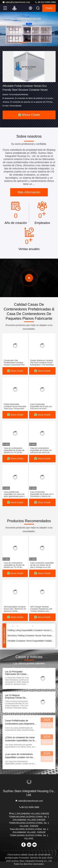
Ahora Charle (29, 115)
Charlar (49, 8)
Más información (29, 192)
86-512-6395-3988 (45, 2)
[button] (23, 43)
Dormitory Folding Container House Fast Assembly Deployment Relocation (31, 636)
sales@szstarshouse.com (16, 2)
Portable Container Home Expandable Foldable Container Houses (31, 641)
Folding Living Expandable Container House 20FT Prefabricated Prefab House (31, 631)
